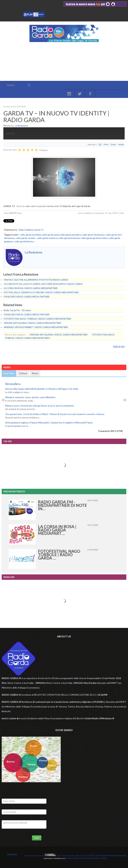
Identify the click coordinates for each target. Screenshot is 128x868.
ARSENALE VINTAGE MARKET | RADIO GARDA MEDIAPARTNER (36, 327)
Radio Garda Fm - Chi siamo (17, 310)
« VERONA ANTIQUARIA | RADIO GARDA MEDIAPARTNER (58, 335)
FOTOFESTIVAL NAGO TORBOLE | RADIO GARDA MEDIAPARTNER (37, 319)
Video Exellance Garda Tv (31, 230)
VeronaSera (13, 384)
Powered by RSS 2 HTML (111, 431)
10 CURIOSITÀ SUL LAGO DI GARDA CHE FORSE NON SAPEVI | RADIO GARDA (43, 284)
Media (121, 144)
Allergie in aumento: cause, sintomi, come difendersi (30, 397)
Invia (37, 838)
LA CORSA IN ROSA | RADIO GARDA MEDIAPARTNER (31, 288)
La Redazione (21, 126)
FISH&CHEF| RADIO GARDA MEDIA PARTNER (27, 297)
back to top (119, 346)
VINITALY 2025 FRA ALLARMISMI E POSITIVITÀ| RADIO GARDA (36, 280)
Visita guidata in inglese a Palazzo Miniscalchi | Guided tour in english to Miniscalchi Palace (49, 423)
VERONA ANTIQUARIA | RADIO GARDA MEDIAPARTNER (32, 323)
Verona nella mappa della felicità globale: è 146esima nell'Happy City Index (42, 389)
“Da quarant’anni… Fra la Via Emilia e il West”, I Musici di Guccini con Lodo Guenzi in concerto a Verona (55, 414)
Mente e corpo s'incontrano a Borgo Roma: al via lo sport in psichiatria (39, 406)
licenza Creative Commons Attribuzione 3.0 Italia (86, 858)
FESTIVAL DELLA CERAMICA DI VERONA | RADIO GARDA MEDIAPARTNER (41, 292)
